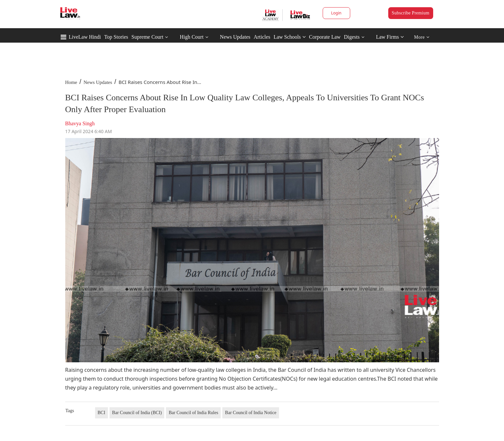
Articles (262, 37)
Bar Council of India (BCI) (137, 413)
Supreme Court (147, 37)
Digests (352, 37)
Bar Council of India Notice (251, 413)
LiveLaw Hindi (85, 37)
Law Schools (290, 37)
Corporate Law (325, 37)
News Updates (235, 37)
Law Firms (390, 37)
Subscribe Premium (411, 13)
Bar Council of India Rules (193, 413)
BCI (101, 413)
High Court (192, 37)
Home (71, 82)
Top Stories (116, 37)
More (422, 37)
